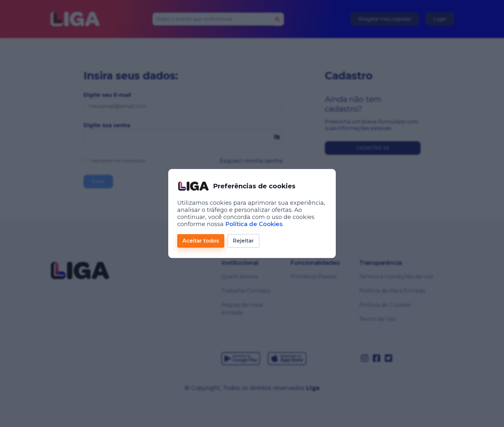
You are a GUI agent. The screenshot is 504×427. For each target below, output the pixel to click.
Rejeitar (243, 241)
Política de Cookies (254, 224)
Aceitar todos (201, 241)
